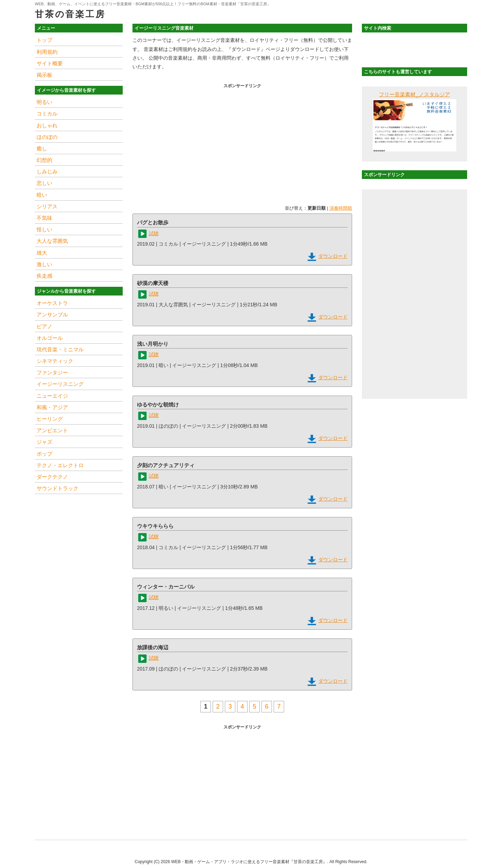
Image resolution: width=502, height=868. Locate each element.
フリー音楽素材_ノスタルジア (414, 94)
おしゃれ (47, 125)
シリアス (47, 206)
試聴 (154, 233)
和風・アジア (52, 407)
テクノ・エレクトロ (60, 465)
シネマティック (55, 361)
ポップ (44, 454)
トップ (44, 40)
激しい (44, 264)
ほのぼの (47, 137)
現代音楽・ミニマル (60, 349)
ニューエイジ (52, 396)
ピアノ (44, 326)
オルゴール (50, 338)
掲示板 (44, 75)
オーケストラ (52, 303)
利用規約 (47, 52)
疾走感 (44, 276)
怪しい (44, 229)
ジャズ (44, 442)
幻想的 (44, 160)
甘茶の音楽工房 (70, 14)
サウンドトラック (58, 488)
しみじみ (47, 171)
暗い (42, 195)
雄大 (42, 253)
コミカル (47, 114)
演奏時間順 (341, 208)
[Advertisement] (242, 139)
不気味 (44, 218)
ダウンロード (333, 256)
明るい (44, 102)
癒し (42, 148)
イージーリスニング (60, 384)
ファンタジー (52, 372)
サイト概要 (50, 63)
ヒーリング (50, 419)
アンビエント (52, 430)
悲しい (44, 183)
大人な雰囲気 (52, 241)
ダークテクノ (52, 477)
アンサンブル (52, 315)
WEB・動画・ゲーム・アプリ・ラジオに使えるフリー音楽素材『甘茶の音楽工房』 (249, 862)
